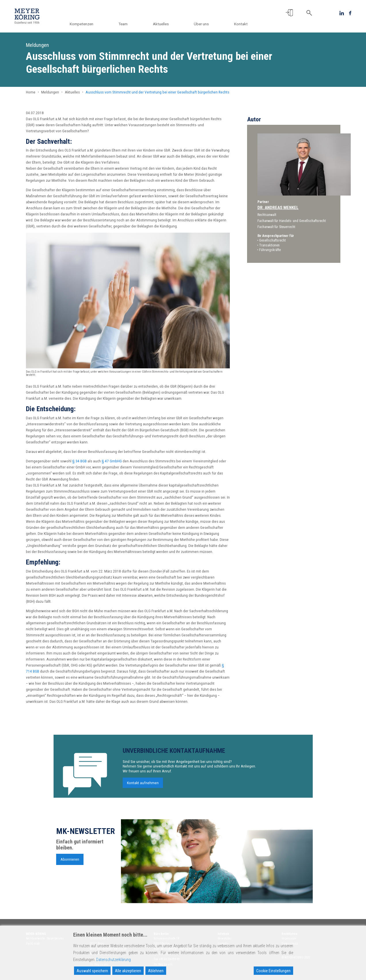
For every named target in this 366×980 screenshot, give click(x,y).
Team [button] (128, 24)
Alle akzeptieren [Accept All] (128, 971)
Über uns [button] (203, 24)
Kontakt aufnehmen (143, 785)
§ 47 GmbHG (112, 461)
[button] (289, 13)
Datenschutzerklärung (113, 960)
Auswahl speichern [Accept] (92, 971)
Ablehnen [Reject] (156, 971)
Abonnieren (70, 861)
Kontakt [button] (241, 24)
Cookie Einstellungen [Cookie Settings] (273, 971)
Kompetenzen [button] (88, 24)
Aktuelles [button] (164, 24)
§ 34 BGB (79, 461)
